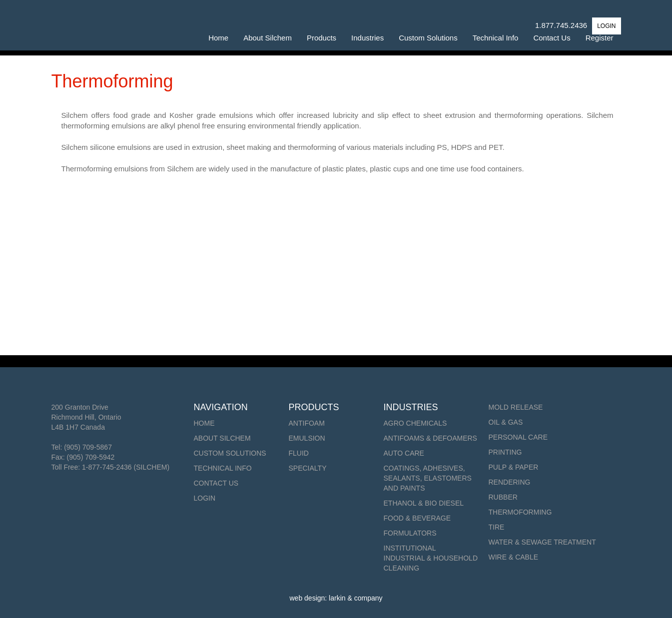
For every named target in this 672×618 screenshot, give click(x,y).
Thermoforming (520, 512)
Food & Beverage (417, 518)
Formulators (410, 533)
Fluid (299, 453)
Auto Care (404, 453)
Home (218, 38)
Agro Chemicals (415, 423)
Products (322, 38)
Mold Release (516, 407)
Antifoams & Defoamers (430, 438)
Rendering (510, 482)
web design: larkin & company (336, 598)
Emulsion (307, 438)
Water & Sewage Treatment (542, 542)
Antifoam (307, 423)
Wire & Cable (514, 557)
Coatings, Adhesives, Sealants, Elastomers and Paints (428, 478)
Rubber (503, 497)
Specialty (308, 468)
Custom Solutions (428, 38)
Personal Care (518, 437)
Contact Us (552, 38)
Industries (367, 38)
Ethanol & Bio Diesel (424, 503)
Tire (497, 527)
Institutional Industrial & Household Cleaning (431, 558)
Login (205, 498)
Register (600, 38)
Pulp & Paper (514, 467)
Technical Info (496, 38)
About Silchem (268, 38)
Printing (505, 452)
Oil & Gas (506, 422)
